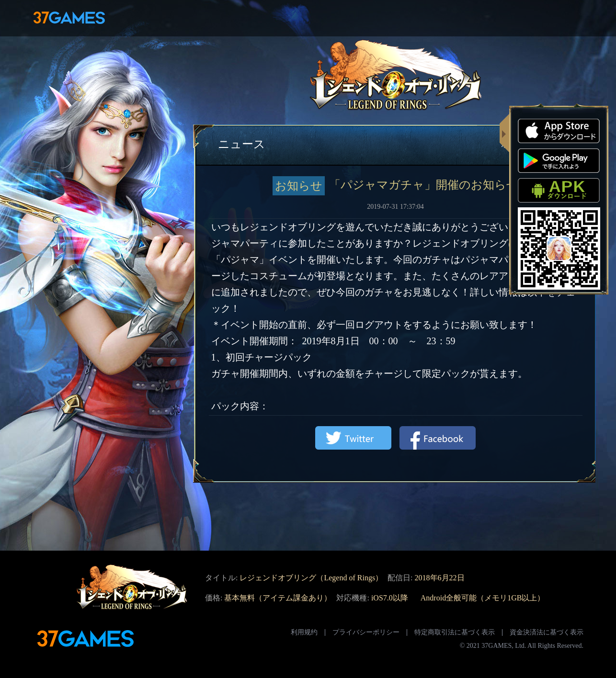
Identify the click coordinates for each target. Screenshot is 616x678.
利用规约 (304, 632)
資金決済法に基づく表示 (547, 632)
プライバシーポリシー (366, 632)
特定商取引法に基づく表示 (455, 632)
